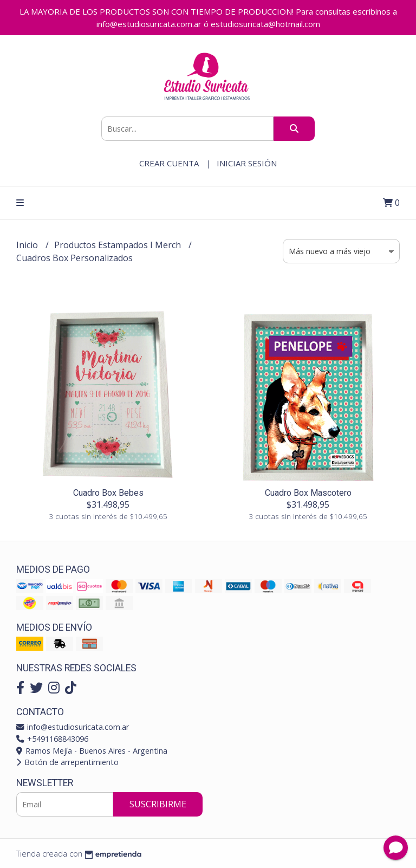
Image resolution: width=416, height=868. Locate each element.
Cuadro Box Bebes (108, 493)
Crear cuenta (169, 163)
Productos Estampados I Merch (119, 245)
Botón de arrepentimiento (67, 762)
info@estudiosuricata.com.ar (73, 727)
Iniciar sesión (247, 163)
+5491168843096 (52, 739)
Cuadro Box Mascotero (308, 493)
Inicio (28, 245)
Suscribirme (158, 804)
